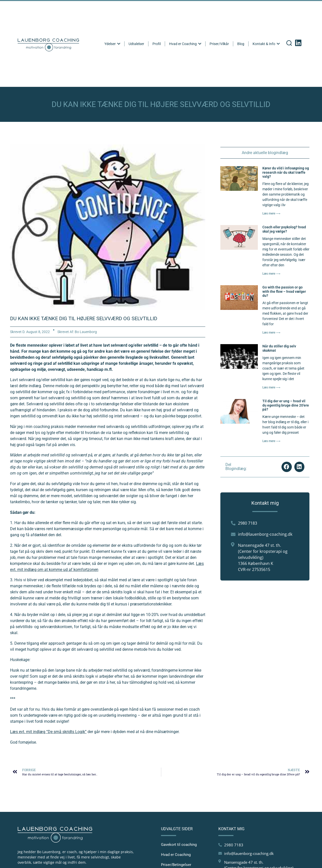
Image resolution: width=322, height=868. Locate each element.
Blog (241, 44)
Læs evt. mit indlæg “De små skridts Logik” (48, 732)
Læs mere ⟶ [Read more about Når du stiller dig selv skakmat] (271, 387)
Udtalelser (137, 44)
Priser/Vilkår (220, 44)
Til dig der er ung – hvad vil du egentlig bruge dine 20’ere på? (286, 405)
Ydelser (113, 44)
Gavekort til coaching (179, 845)
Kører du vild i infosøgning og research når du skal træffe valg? (286, 172)
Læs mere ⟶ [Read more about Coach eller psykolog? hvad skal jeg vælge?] (271, 274)
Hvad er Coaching (186, 44)
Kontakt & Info (267, 44)
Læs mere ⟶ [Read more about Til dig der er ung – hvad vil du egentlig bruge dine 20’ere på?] (271, 441)
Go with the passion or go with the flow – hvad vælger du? (284, 292)
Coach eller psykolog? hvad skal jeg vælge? (284, 229)
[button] (287, 467)
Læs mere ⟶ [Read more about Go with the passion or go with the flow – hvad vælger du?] (271, 333)
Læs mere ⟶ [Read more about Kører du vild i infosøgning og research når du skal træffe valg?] (271, 213)
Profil (157, 44)
